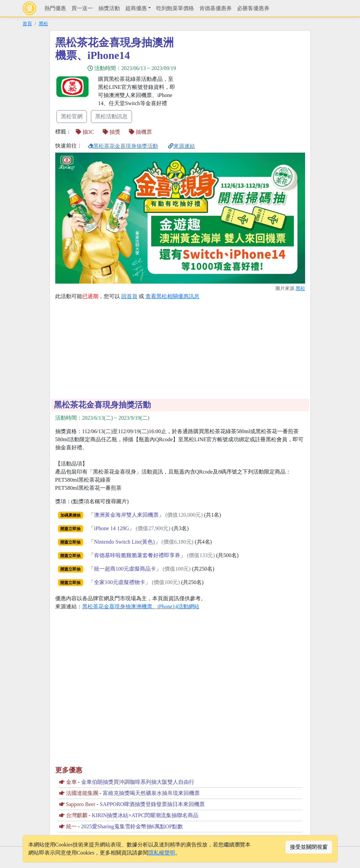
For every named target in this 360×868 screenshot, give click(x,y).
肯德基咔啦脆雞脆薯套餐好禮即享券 (137, 555)
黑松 (43, 24)
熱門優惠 (55, 8)
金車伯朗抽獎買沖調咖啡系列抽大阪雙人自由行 (138, 782)
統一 (71, 826)
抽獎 (111, 132)
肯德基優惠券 (216, 8)
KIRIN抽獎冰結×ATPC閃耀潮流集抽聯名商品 (145, 815)
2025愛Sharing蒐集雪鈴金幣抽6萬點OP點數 (132, 826)
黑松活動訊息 (111, 116)
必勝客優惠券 (253, 8)
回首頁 (129, 296)
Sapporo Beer (81, 804)
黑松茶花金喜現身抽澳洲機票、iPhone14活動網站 (141, 606)
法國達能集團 (82, 793)
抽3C (85, 132)
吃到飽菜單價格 (175, 8)
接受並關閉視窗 (309, 847)
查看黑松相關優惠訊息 (172, 296)
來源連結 (182, 146)
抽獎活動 (109, 8)
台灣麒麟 (77, 815)
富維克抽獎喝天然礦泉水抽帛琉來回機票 (151, 793)
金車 (71, 782)
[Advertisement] (241, 83)
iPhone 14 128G (111, 528)
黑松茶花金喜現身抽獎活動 (123, 146)
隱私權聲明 (162, 853)
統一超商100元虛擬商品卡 (125, 569)
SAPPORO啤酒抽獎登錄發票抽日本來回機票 (152, 804)
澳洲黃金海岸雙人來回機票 (126, 515)
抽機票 (140, 132)
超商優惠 (136, 8)
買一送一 (82, 8)
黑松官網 (72, 116)
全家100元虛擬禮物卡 (120, 582)
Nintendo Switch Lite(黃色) (124, 542)
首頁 (27, 24)
